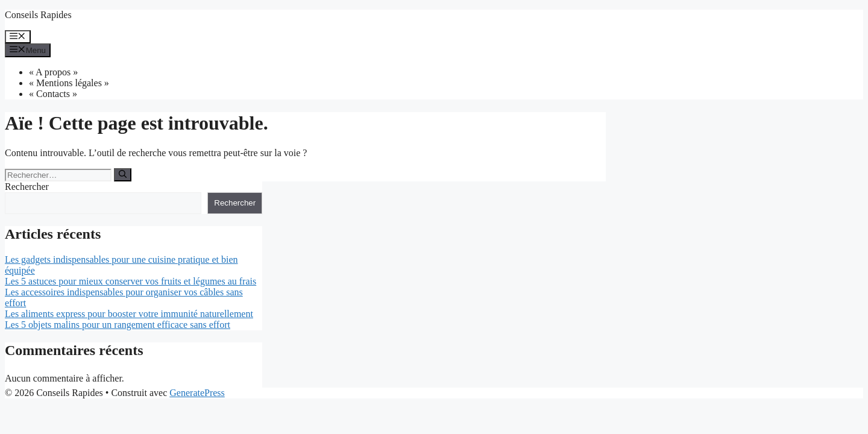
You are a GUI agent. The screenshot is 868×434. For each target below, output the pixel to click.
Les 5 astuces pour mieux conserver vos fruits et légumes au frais (131, 281)
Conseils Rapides (38, 15)
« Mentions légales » (69, 83)
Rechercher (27, 187)
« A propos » (53, 72)
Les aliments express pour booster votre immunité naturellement (129, 314)
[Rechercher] (123, 175)
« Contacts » (53, 94)
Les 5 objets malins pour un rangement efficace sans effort (118, 325)
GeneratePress (197, 393)
